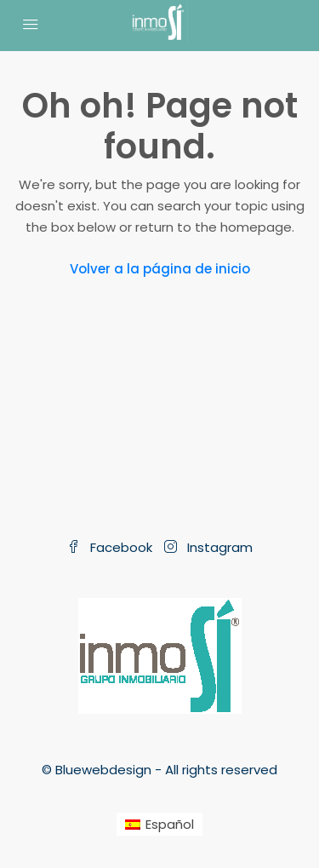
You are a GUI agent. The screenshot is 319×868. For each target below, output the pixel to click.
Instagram (208, 547)
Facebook (110, 547)
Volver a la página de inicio (160, 269)
